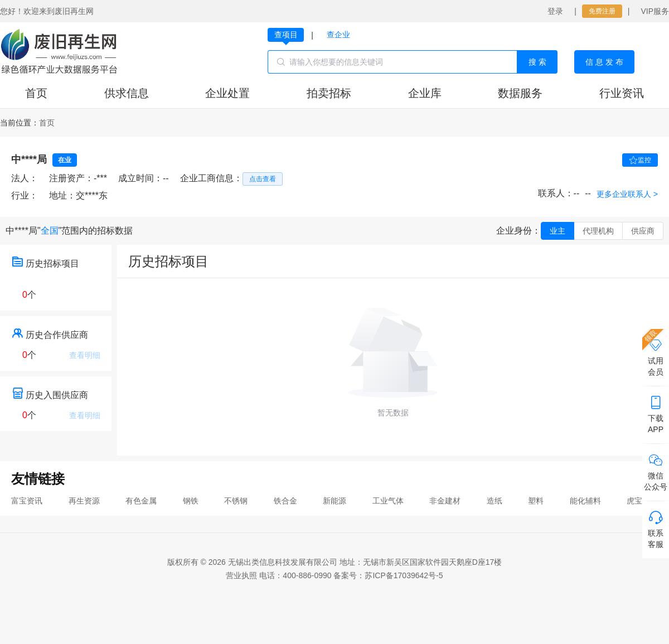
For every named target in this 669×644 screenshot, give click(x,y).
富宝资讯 (27, 501)
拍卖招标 (329, 93)
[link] (47, 123)
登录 (555, 11)
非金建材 (445, 501)
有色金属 (141, 501)
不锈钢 (236, 501)
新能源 (334, 501)
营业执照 (241, 575)
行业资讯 (622, 93)
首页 (36, 93)
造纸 (495, 501)
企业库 (425, 93)
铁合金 (285, 501)
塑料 (536, 501)
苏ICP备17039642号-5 (404, 575)
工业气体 (388, 501)
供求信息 (127, 93)
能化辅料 (585, 501)
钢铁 (191, 501)
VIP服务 (655, 11)
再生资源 (84, 501)
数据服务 (520, 93)
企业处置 (227, 93)
